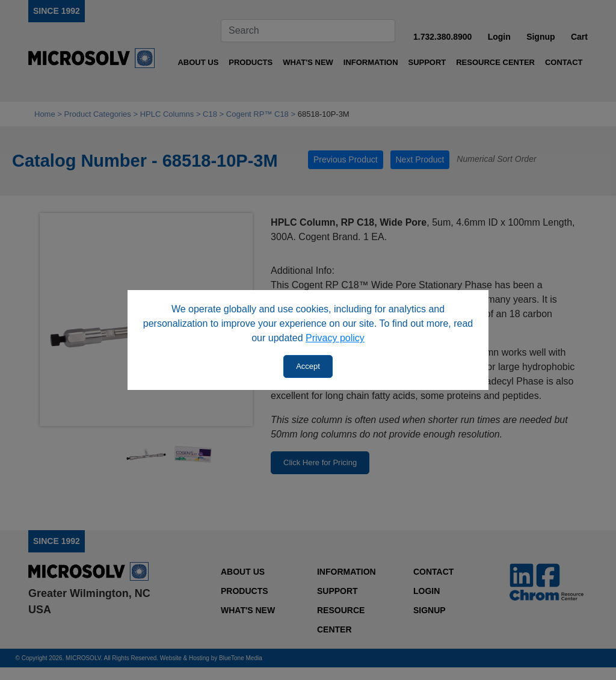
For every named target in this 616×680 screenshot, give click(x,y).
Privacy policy (335, 338)
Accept (308, 366)
